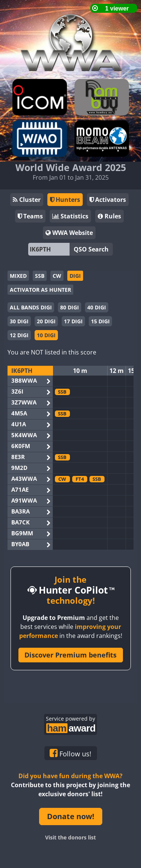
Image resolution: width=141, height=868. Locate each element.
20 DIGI (46, 321)
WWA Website (69, 233)
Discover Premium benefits (70, 655)
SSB (40, 276)
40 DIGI (97, 307)
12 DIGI (19, 335)
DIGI (75, 276)
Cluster (27, 200)
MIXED (18, 276)
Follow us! (70, 753)
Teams (30, 216)
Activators (108, 200)
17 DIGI (73, 321)
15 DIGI (100, 321)
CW (57, 276)
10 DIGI (46, 335)
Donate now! (71, 816)
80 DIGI (70, 307)
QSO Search (91, 249)
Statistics (70, 216)
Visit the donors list (70, 837)
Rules (109, 216)
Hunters (65, 200)
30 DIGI (19, 321)
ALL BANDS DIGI (31, 307)
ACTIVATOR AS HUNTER (40, 290)
